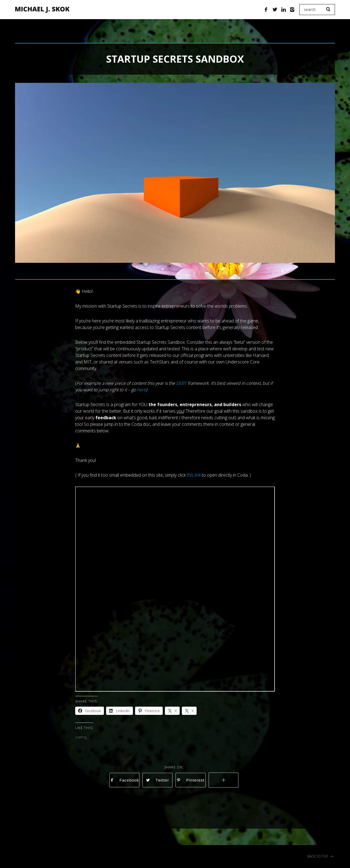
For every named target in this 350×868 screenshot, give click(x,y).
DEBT (181, 383)
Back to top (320, 857)
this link (194, 475)
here (142, 390)
